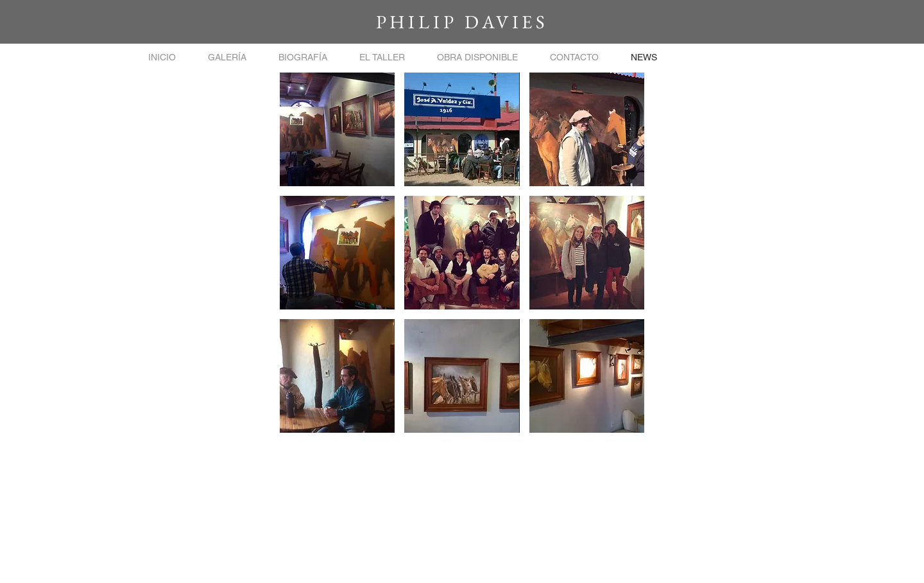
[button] (227, 57)
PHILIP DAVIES (462, 22)
